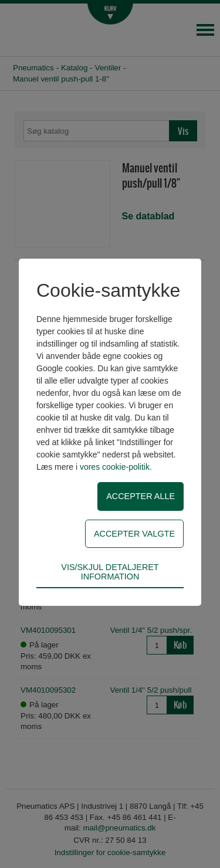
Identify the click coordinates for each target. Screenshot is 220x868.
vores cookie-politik (115, 467)
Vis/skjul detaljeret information (110, 572)
